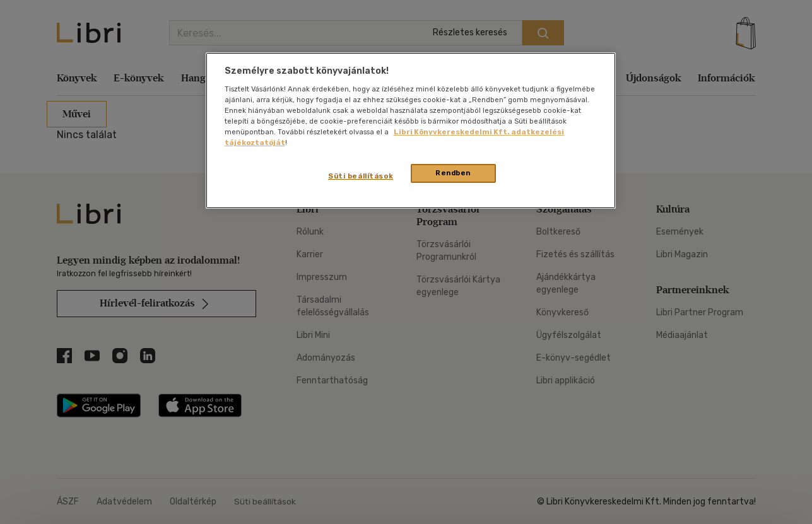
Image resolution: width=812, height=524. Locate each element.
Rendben (453, 173)
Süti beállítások (361, 176)
